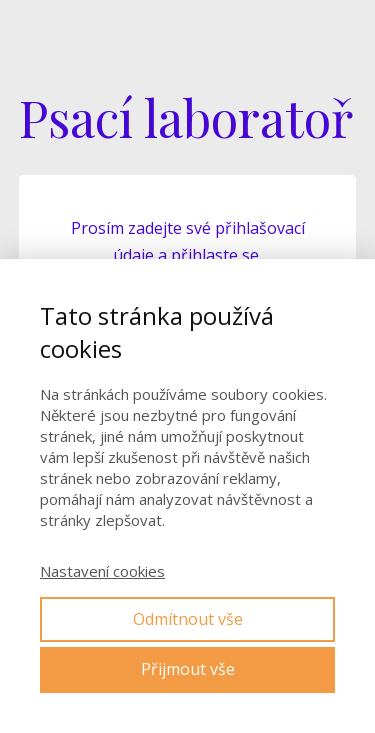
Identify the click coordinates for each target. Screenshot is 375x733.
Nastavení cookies (102, 571)
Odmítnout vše (188, 619)
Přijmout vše (188, 669)
